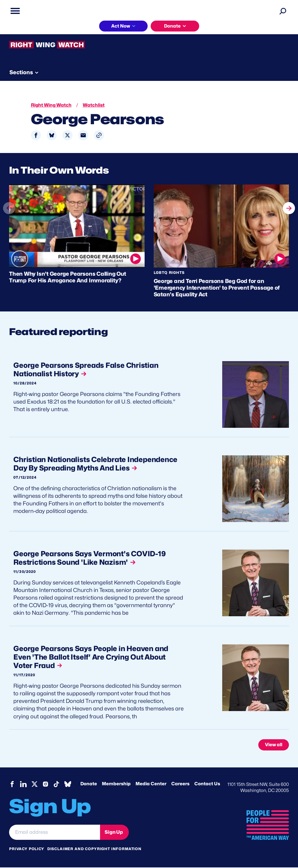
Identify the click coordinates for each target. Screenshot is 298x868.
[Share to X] (67, 135)
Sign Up (114, 833)
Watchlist (94, 105)
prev (9, 219)
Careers (180, 785)
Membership (116, 785)
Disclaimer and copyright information (94, 850)
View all (274, 745)
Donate (172, 26)
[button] (99, 135)
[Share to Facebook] (36, 135)
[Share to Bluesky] (52, 135)
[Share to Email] (83, 135)
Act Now (121, 26)
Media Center (151, 785)
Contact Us (207, 785)
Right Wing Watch (51, 105)
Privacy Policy (27, 850)
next (289, 208)
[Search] (283, 11)
